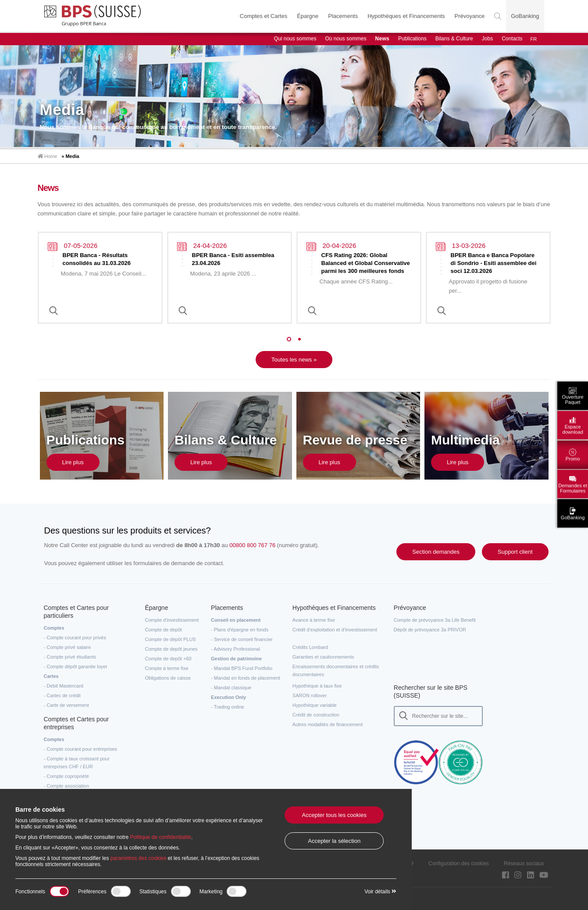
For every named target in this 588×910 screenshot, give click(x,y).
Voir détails (380, 892)
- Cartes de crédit (62, 695)
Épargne (308, 16)
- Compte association (66, 786)
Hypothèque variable (315, 705)
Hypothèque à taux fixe (317, 686)
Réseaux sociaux (524, 863)
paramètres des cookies (138, 858)
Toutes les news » (294, 360)
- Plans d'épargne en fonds (240, 630)
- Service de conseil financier (242, 639)
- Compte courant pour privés (75, 638)
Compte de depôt (164, 630)
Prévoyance (470, 16)
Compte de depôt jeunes (171, 649)
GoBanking (525, 16)
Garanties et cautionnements (323, 657)
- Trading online (228, 707)
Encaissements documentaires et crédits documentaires (336, 670)
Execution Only (228, 697)
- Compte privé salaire (68, 647)
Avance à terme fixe (314, 620)
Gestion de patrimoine (236, 659)
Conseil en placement (236, 620)
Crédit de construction (316, 715)
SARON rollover (310, 695)
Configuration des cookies (459, 863)
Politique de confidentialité (160, 837)
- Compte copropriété (66, 776)
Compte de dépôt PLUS (171, 639)
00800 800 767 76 (252, 545)
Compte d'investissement (172, 620)
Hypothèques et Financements (406, 16)
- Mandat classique (231, 688)
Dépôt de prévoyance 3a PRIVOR (430, 630)
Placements (343, 16)
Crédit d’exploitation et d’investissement (335, 630)
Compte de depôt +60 (168, 659)
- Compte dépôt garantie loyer (76, 666)
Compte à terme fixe (167, 668)
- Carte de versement (66, 705)
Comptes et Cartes (264, 16)
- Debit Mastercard (64, 686)
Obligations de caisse (168, 678)
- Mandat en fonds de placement (246, 678)
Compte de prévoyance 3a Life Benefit (435, 620)
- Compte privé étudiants (70, 657)
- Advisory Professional (235, 649)
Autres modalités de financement (328, 724)
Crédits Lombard (310, 647)
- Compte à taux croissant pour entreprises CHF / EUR (77, 763)
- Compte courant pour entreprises (81, 749)
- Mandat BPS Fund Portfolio (242, 668)
